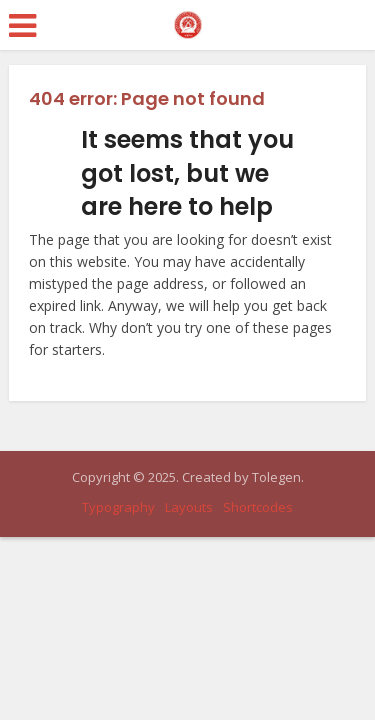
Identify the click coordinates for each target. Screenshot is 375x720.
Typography (118, 507)
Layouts (189, 507)
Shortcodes (258, 507)
